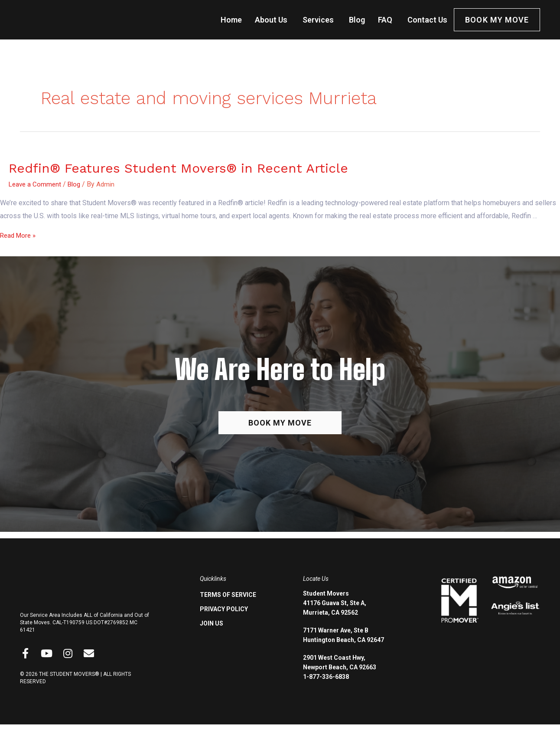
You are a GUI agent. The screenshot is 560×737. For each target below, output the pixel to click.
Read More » (19, 235)
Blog (77, 184)
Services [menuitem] (318, 20)
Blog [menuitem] (357, 20)
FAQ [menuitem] (385, 20)
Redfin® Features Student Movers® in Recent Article (178, 168)
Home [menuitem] (231, 20)
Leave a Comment (36, 184)
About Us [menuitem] (271, 20)
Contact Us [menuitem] (427, 20)
